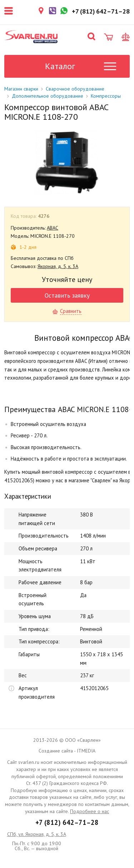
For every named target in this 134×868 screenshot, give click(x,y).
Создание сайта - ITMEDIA (67, 751)
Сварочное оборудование (75, 89)
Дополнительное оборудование (48, 96)
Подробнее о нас (90, 811)
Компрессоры (106, 96)
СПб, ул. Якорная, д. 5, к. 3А (37, 834)
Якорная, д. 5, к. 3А (58, 266)
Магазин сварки (21, 89)
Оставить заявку (67, 295)
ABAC (53, 228)
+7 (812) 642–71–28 (67, 822)
